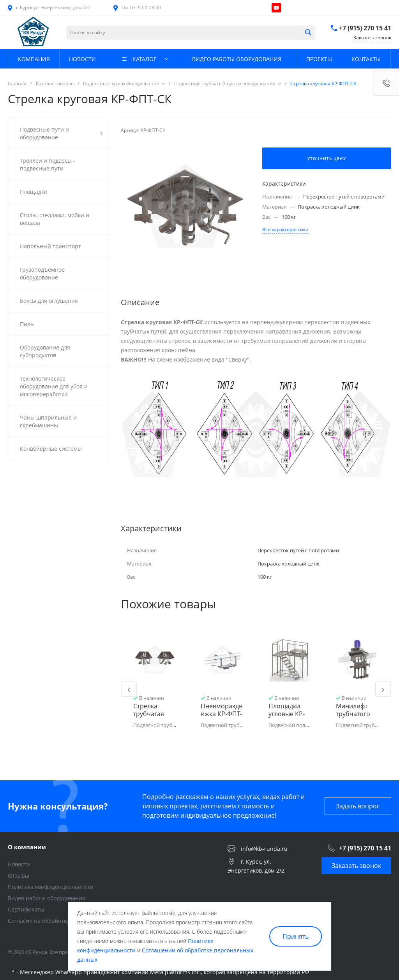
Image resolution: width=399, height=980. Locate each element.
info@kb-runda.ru (264, 848)
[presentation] (129, 689)
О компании (27, 847)
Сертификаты (26, 909)
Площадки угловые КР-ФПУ (287, 714)
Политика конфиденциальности (51, 887)
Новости (19, 864)
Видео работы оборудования (47, 898)
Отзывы (19, 876)
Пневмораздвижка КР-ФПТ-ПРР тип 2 (222, 714)
